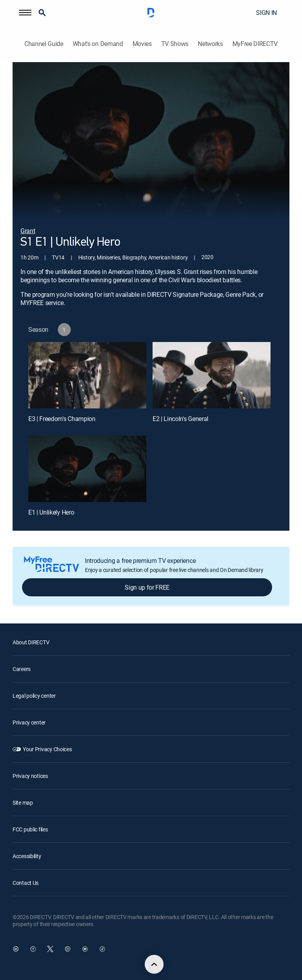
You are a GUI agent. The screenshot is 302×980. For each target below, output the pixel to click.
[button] (25, 13)
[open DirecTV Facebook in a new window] (33, 949)
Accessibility (27, 856)
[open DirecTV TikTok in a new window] (102, 949)
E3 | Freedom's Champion (62, 419)
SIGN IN (266, 13)
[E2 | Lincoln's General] (212, 375)
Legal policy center (34, 696)
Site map (23, 803)
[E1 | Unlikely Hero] (87, 469)
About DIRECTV (31, 642)
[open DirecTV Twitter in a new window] (50, 949)
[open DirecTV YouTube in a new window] (85, 949)
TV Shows (175, 44)
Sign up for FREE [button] (147, 587)
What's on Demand (98, 44)
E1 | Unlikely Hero (51, 512)
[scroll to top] (154, 964)
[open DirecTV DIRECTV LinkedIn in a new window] (16, 949)
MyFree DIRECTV (255, 44)
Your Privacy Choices (47, 749)
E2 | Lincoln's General (180, 419)
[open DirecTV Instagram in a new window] (68, 949)
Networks (210, 44)
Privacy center (29, 722)
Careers (22, 669)
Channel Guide (44, 44)
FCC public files (30, 829)
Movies (142, 44)
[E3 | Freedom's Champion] (87, 375)
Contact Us (26, 883)
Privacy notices (30, 776)
